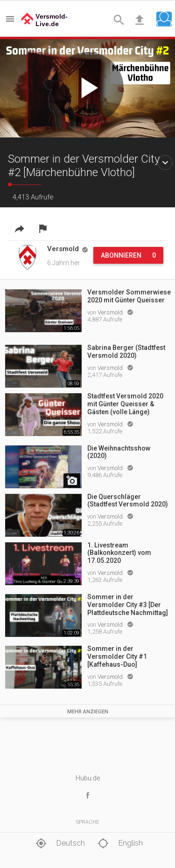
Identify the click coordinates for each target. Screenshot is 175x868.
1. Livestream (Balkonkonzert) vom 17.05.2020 (119, 553)
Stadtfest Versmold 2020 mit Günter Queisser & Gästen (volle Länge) (125, 404)
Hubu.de (88, 778)
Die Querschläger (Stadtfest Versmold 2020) (128, 501)
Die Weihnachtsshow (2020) (119, 452)
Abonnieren (128, 255)
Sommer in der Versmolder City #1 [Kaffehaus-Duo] (117, 656)
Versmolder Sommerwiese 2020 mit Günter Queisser (129, 296)
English (119, 844)
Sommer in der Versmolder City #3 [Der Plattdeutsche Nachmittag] (128, 605)
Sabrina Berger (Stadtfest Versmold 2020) (126, 352)
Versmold (111, 312)
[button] (164, 19)
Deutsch (59, 844)
